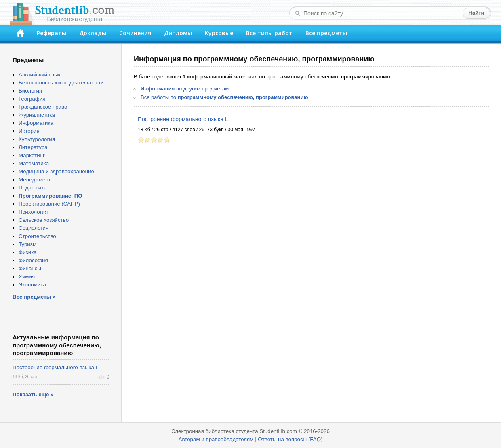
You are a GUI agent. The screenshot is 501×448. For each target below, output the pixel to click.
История (29, 131)
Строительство (37, 236)
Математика (34, 163)
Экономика (32, 285)
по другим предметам (185, 89)
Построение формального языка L (183, 119)
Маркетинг (32, 155)
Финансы (30, 268)
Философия (33, 260)
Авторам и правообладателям (216, 439)
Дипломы (178, 33)
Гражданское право (43, 107)
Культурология (37, 139)
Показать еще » (33, 394)
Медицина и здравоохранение (56, 171)
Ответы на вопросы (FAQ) (290, 439)
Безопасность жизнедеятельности (61, 83)
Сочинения (135, 33)
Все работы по (224, 97)
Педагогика (33, 188)
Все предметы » (34, 297)
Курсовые (219, 33)
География (32, 99)
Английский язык (39, 75)
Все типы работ (269, 33)
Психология (33, 212)
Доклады (93, 33)
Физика (28, 252)
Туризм (27, 244)
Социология (34, 228)
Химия (27, 277)
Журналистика (37, 115)
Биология (30, 91)
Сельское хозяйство (44, 220)
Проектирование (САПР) (49, 204)
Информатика (36, 123)
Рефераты (52, 33)
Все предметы (326, 33)
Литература (33, 147)
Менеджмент (35, 180)
